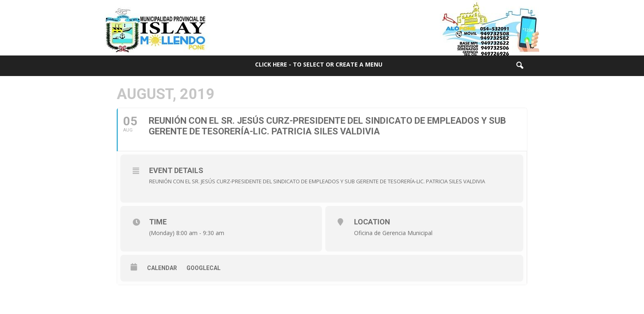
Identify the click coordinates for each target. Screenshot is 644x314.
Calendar (162, 268)
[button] (520, 66)
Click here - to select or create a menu (319, 64)
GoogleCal (204, 268)
